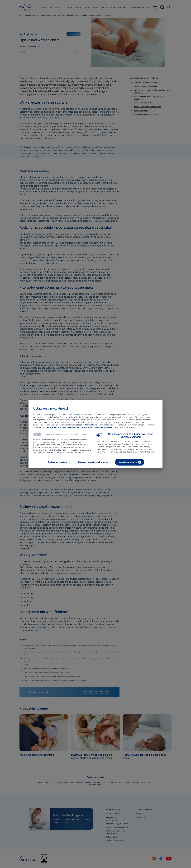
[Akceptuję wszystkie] (130, 462)
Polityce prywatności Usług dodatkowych (94, 427)
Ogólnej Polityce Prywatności (58, 427)
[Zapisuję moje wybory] (59, 462)
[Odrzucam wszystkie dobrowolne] (95, 462)
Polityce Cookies (92, 425)
